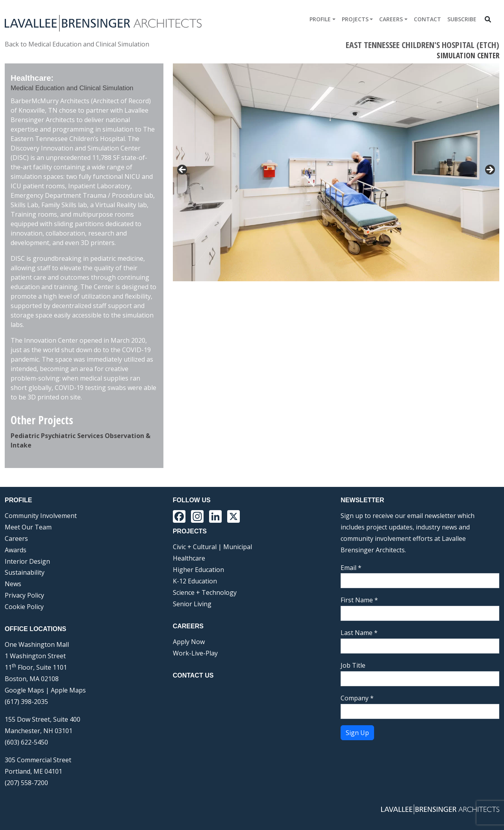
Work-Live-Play (195, 653)
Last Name (359, 633)
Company (357, 698)
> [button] (489, 170)
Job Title (353, 665)
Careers (391, 19)
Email (351, 568)
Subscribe (462, 19)
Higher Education (198, 570)
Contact (427, 19)
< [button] (183, 170)
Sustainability (25, 572)
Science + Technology (205, 592)
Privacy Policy (24, 595)
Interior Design (27, 561)
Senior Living (192, 604)
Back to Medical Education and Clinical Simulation (77, 44)
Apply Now (189, 642)
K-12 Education (195, 581)
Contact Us (193, 675)
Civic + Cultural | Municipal (212, 547)
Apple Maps (68, 690)
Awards (16, 550)
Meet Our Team (28, 527)
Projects (355, 19)
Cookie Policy (24, 607)
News (13, 584)
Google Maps (24, 690)
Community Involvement (41, 516)
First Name (359, 600)
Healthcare (189, 558)
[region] (336, 172)
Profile (320, 19)
